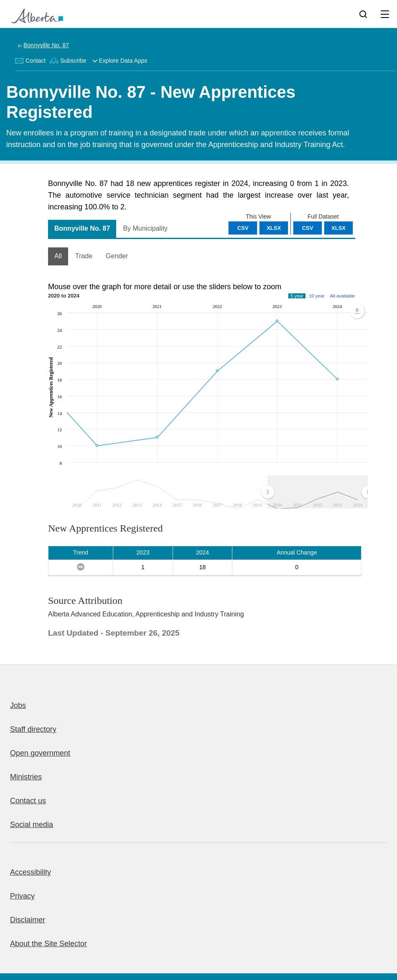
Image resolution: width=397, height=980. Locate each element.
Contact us (28, 801)
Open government (40, 753)
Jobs (18, 705)
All (58, 256)
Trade (84, 256)
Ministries (26, 777)
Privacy (22, 896)
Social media (32, 825)
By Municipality (145, 228)
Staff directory (33, 729)
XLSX (338, 228)
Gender (117, 256)
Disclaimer (28, 920)
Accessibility (31, 872)
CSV (308, 228)
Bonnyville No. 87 (46, 45)
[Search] (363, 14)
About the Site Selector (48, 944)
